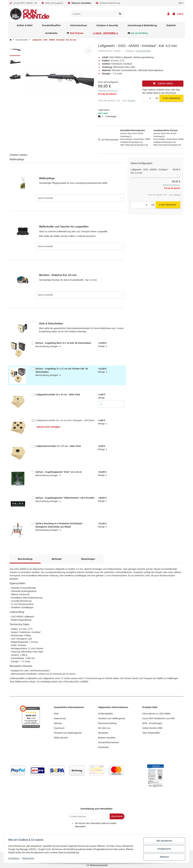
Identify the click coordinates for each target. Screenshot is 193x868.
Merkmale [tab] (57, 559)
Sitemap (58, 723)
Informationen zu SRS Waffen (157, 714)
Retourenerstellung (107, 723)
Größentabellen (106, 714)
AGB (56, 714)
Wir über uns (104, 728)
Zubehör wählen (163, 83)
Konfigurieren (164, 849)
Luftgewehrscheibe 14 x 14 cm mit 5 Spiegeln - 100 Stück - (65, 424)
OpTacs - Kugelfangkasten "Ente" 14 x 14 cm (59, 472)
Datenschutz (60, 718)
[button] (168, 14)
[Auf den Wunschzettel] (88, 51)
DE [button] (181, 3)
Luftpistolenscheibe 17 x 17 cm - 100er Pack (58, 446)
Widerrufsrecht (61, 738)
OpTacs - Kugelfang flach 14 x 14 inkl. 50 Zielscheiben (63, 343)
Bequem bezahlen (107, 738)
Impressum (59, 728)
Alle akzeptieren (164, 841)
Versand (131, 100)
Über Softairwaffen (151, 733)
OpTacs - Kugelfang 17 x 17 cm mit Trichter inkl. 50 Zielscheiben (62, 370)
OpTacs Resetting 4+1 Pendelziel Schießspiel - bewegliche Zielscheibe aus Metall (59, 525)
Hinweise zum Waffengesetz (112, 718)
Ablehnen (164, 857)
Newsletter (103, 733)
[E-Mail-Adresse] (89, 816)
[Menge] (148, 98)
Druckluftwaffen (144, 51)
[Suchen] (93, 14)
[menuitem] (25, 26)
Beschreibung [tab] (25, 559)
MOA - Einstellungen (152, 723)
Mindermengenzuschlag (99, 865)
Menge (101, 398)
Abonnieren (117, 816)
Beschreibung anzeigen (48, 346)
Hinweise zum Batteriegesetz (68, 733)
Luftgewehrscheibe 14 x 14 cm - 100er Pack (58, 395)
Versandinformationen (109, 742)
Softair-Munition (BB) (152, 728)
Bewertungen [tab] (88, 559)
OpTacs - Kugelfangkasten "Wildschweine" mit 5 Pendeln (65, 498)
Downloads (103, 747)
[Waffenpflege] (80, 198)
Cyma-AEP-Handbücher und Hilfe (158, 718)
